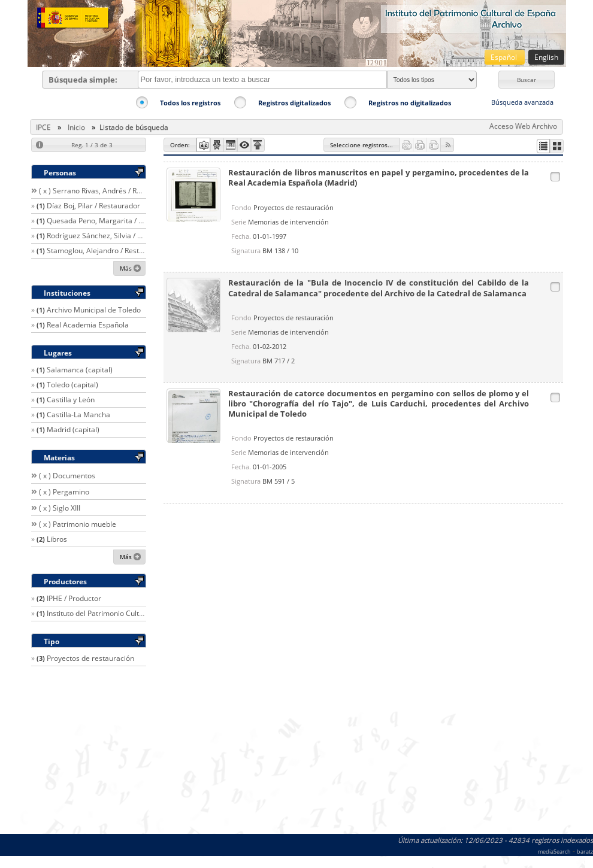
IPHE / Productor (74, 598)
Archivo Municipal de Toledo (94, 310)
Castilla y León (71, 400)
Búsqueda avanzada (522, 102)
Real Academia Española (88, 325)
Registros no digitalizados (410, 103)
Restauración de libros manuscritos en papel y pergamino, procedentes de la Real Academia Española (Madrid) (379, 178)
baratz (585, 852)
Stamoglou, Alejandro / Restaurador (106, 251)
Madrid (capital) (73, 430)
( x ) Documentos (67, 476)
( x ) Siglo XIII (60, 508)
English (546, 57)
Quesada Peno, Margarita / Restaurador (113, 221)
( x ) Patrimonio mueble (78, 524)
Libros (57, 539)
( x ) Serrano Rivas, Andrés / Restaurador (106, 191)
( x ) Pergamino (64, 492)
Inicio (76, 127)
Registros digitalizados (294, 103)
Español (505, 57)
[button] (527, 80)
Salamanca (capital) (80, 370)
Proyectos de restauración (90, 658)
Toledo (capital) (72, 385)
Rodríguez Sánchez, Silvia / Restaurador (113, 236)
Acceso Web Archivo (523, 126)
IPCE (43, 127)
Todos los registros (190, 103)
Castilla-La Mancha (78, 415)
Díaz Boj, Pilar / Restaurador (93, 206)
